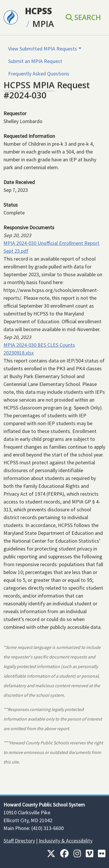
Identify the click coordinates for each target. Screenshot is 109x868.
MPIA (43, 24)
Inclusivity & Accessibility (66, 841)
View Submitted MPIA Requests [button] (43, 49)
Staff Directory (19, 841)
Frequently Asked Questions (39, 74)
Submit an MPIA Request (35, 61)
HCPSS (39, 11)
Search (83, 17)
